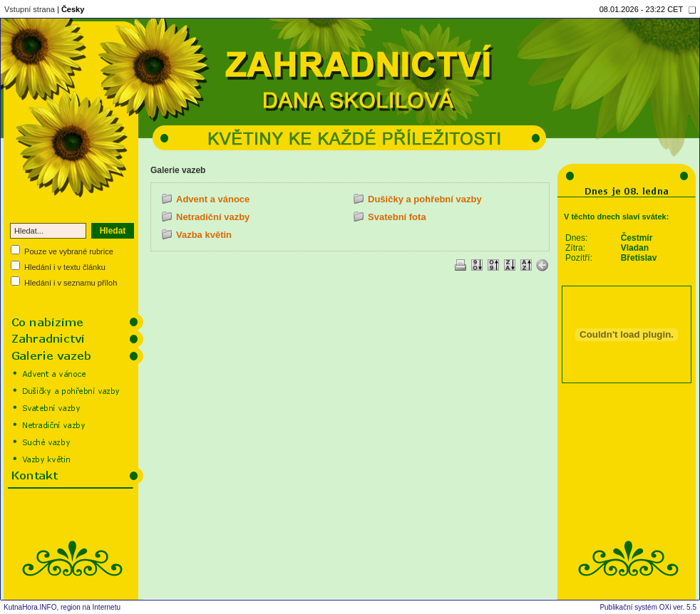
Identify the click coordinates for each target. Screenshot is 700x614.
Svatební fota (397, 217)
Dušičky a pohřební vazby (425, 199)
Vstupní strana (30, 9)
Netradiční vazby (213, 217)
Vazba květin (204, 235)
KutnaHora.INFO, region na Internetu (62, 607)
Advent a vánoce (213, 199)
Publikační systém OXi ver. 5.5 (648, 607)
